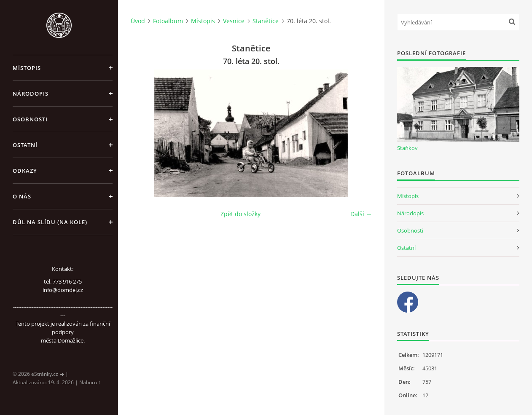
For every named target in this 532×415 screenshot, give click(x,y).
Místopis (27, 68)
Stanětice (266, 21)
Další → (361, 214)
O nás (22, 196)
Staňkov (407, 148)
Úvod (138, 21)
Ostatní (25, 145)
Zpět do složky (240, 214)
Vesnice (234, 21)
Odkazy (25, 171)
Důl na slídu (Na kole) (50, 222)
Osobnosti (30, 119)
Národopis (31, 94)
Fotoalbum (168, 21)
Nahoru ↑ (90, 382)
